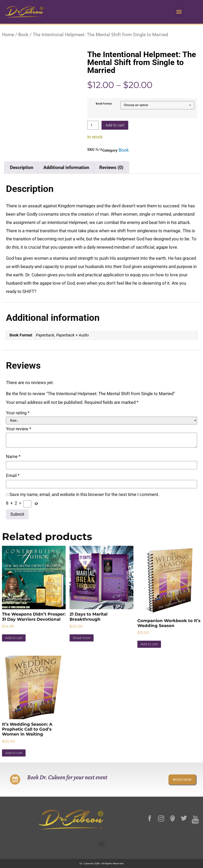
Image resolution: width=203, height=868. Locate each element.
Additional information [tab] (66, 168)
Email (13, 476)
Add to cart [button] (14, 638)
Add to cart (115, 125)
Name (13, 457)
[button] (179, 12)
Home (8, 35)
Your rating (18, 413)
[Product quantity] (93, 125)
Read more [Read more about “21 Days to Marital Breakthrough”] (82, 638)
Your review (19, 429)
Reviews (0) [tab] (111, 168)
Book (23, 35)
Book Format (104, 104)
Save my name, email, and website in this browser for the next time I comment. (84, 495)
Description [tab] (22, 168)
